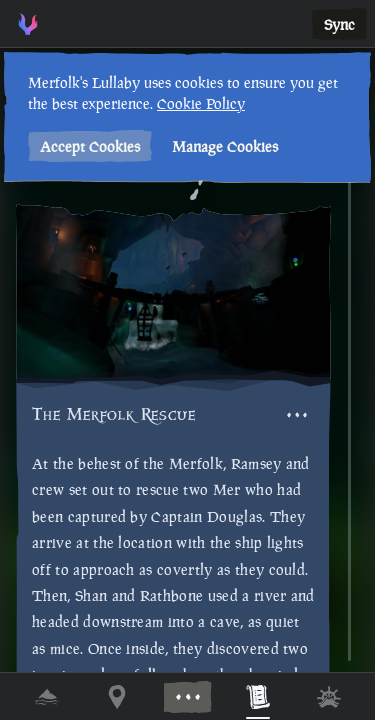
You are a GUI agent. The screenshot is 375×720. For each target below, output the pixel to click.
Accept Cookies (88, 146)
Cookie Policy (199, 103)
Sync (339, 24)
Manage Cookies (223, 146)
